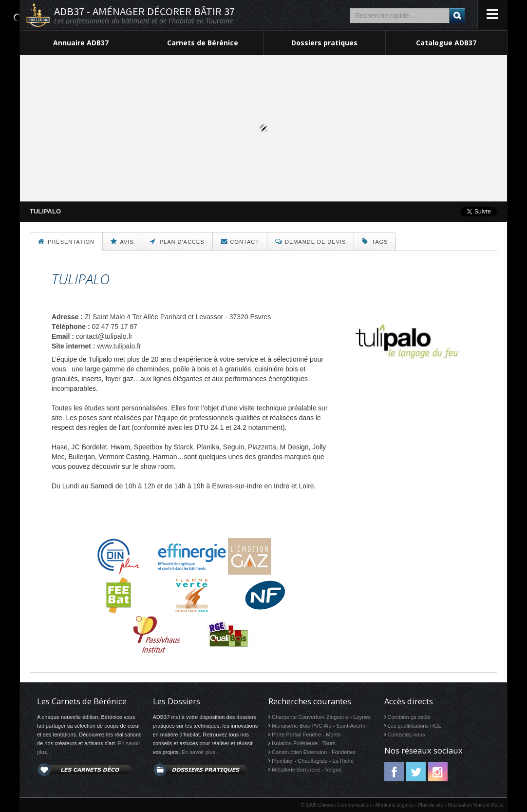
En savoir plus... (201, 752)
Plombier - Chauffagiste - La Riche (313, 761)
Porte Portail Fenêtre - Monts (306, 735)
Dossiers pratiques (324, 43)
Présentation (66, 241)
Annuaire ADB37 (81, 43)
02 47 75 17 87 (114, 327)
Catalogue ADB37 (446, 43)
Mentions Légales (395, 805)
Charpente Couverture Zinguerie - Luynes (321, 717)
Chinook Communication (345, 805)
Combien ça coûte (409, 717)
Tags (375, 241)
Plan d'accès (177, 241)
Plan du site (431, 805)
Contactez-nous (406, 735)
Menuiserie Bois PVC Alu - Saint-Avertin (319, 726)
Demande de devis (311, 241)
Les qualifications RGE (415, 726)
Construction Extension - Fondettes (314, 752)
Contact (240, 241)
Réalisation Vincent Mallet (476, 805)
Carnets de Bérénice (203, 43)
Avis (122, 241)
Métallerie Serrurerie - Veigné (307, 770)
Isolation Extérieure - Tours (304, 743)
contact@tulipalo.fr (104, 336)
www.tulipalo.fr (119, 346)
